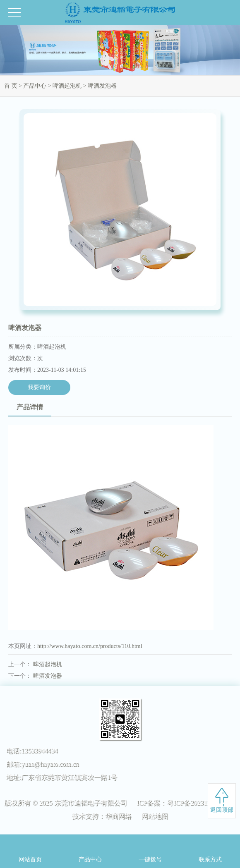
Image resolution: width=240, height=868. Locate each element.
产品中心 (35, 86)
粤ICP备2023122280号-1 (201, 802)
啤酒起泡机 (67, 86)
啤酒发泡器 (48, 676)
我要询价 (39, 387)
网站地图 (155, 816)
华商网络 (118, 816)
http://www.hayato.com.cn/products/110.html (90, 646)
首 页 (11, 86)
